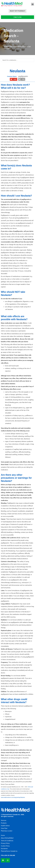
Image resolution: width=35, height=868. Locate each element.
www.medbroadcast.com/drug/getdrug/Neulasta (13, 797)
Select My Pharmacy (17, 11)
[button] (33, 4)
